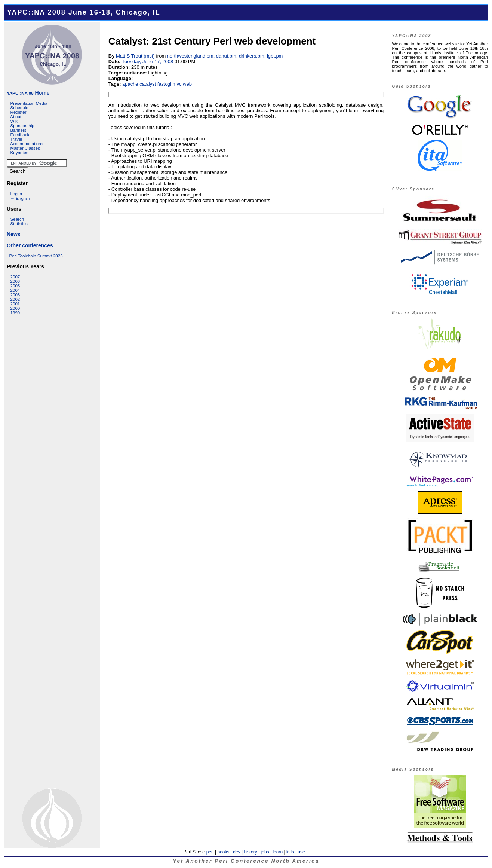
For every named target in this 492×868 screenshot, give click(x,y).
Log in (16, 194)
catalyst (148, 84)
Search (17, 219)
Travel (16, 139)
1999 (15, 313)
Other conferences (30, 245)
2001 (15, 304)
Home (28, 93)
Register (19, 112)
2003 (15, 295)
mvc (177, 84)
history (250, 852)
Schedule (19, 108)
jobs (265, 852)
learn (278, 852)
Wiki (15, 121)
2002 (15, 299)
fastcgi (164, 84)
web (187, 84)
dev (236, 852)
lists (290, 852)
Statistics (19, 224)
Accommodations (27, 144)
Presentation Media (29, 103)
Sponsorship (22, 126)
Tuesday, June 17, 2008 (148, 62)
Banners (19, 130)
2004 (15, 290)
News (14, 234)
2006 (15, 281)
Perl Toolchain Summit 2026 (36, 256)
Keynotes (19, 153)
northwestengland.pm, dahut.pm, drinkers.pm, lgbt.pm (225, 56)
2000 (15, 308)
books (223, 852)
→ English (20, 198)
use (301, 852)
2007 (15, 277)
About (16, 117)
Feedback (20, 135)
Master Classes (25, 148)
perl (210, 852)
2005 (15, 286)
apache (130, 84)
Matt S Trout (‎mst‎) (135, 56)
